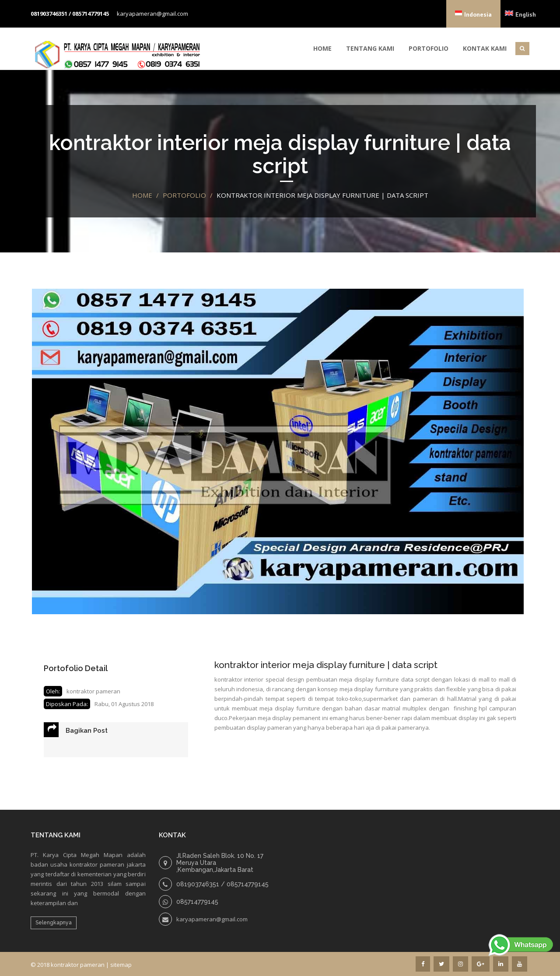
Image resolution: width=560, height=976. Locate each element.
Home (322, 48)
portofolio (184, 195)
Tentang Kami (370, 48)
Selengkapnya (54, 923)
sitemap (121, 965)
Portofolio (429, 48)
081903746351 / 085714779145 (70, 14)
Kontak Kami (485, 48)
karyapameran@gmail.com (152, 14)
